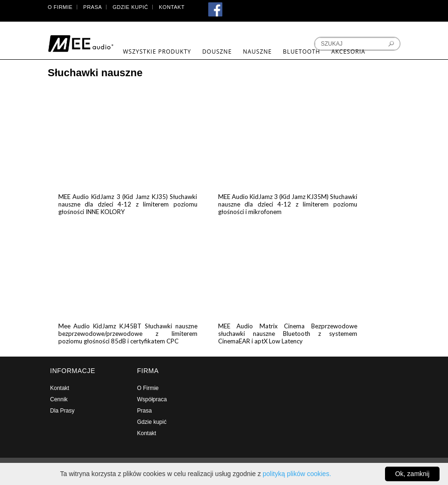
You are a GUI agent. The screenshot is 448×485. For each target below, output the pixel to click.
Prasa (93, 7)
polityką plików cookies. (297, 474)
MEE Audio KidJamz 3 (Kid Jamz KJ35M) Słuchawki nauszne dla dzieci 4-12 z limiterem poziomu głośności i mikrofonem (288, 204)
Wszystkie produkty (157, 52)
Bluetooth (302, 52)
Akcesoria (348, 52)
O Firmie (60, 7)
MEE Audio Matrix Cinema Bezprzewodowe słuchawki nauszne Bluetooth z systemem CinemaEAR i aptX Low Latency (288, 334)
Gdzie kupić (131, 7)
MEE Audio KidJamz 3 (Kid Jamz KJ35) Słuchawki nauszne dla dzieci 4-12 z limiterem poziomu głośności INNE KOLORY (128, 204)
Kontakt (172, 7)
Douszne (217, 52)
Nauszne (258, 52)
